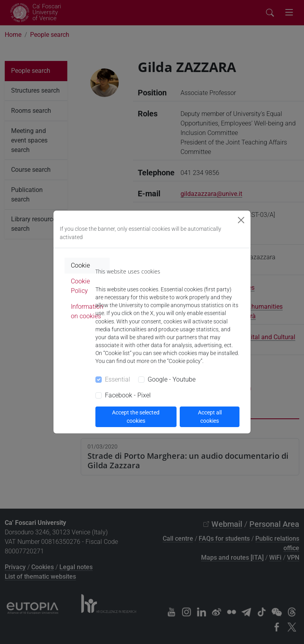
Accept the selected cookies (136, 417)
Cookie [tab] (80, 265)
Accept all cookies (210, 417)
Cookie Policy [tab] (80, 286)
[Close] (241, 220)
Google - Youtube (172, 379)
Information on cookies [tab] (87, 311)
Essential (118, 379)
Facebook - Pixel (128, 395)
